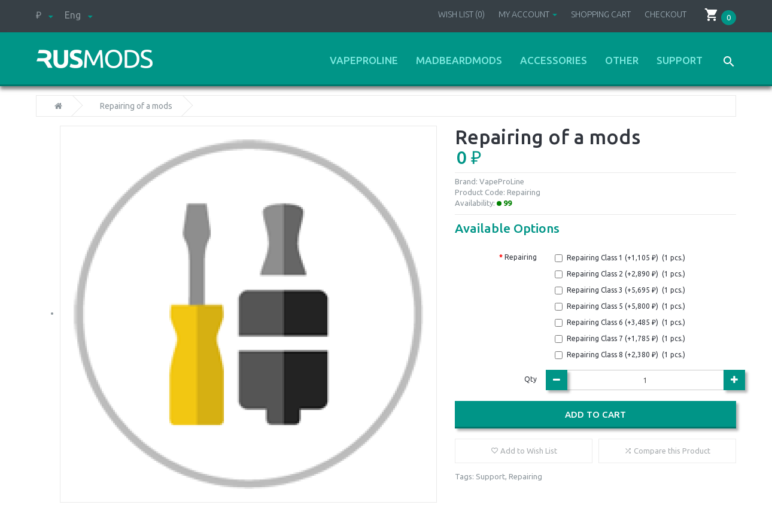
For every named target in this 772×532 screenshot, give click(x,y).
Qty (531, 379)
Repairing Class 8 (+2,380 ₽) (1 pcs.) (626, 355)
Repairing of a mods (136, 106)
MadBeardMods (459, 60)
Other (622, 60)
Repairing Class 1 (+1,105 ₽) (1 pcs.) (626, 258)
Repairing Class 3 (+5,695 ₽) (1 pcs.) (626, 290)
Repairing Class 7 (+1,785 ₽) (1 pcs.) (626, 338)
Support (680, 60)
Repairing (521, 257)
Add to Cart (595, 414)
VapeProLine (364, 60)
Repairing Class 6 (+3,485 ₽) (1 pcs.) (626, 322)
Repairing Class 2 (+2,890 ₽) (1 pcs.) (626, 274)
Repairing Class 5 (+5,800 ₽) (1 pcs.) (626, 306)
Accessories (554, 60)
